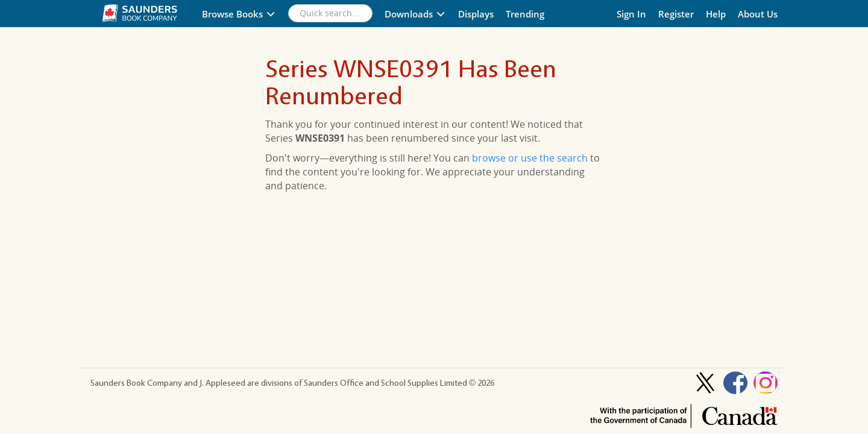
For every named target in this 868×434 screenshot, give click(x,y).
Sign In (631, 14)
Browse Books (239, 14)
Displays (476, 14)
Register (676, 14)
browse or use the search (530, 158)
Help (716, 14)
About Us (758, 14)
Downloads (415, 14)
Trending (525, 14)
